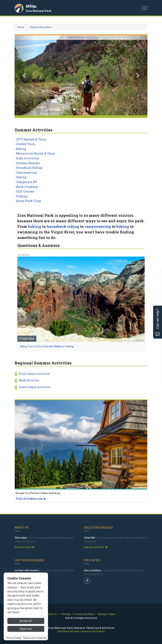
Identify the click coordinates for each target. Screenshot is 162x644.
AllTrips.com (92, 37)
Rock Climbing (27, 187)
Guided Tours (26, 144)
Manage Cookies (107, 614)
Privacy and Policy (84, 614)
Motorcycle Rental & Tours (36, 153)
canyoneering (98, 226)
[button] (25, 75)
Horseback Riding (29, 168)
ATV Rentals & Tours (31, 139)
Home (21, 27)
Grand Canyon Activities (35, 387)
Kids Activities (27, 158)
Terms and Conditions (35, 638)
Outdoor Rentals (28, 163)
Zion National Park (39, 11)
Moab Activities (29, 380)
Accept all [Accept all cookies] (26, 621)
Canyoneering (26, 172)
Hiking (21, 177)
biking (123, 226)
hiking (35, 226)
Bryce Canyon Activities (34, 374)
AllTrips (31, 6)
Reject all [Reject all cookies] (26, 629)
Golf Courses (25, 191)
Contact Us (51, 614)
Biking (21, 149)
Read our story (24, 547)
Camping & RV (27, 182)
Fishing (22, 196)
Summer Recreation (41, 27)
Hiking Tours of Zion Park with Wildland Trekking (47, 346)
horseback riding (63, 226)
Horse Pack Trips (29, 201)
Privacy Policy (14, 638)
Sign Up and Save (96, 547)
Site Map (66, 614)
